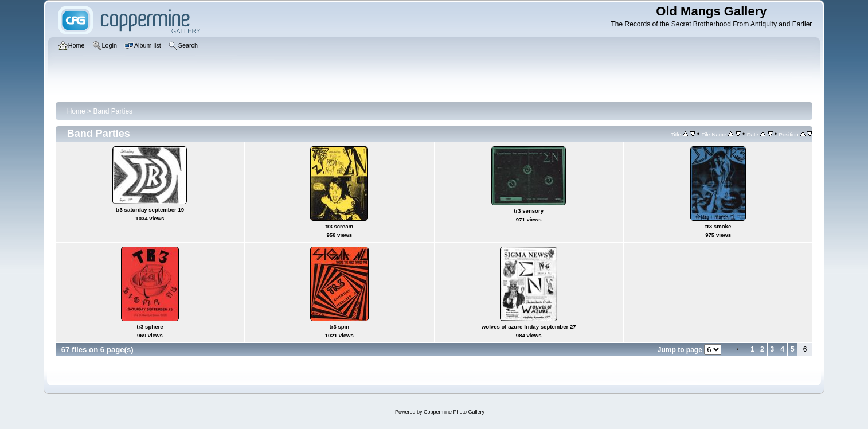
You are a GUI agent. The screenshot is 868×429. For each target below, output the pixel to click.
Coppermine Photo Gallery (454, 412)
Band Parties (113, 111)
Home (76, 111)
